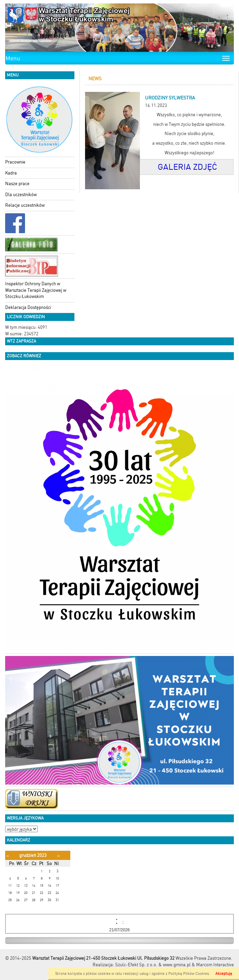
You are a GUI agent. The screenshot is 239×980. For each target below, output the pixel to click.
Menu (13, 58)
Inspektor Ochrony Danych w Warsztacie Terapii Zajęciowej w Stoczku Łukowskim (36, 290)
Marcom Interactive (215, 965)
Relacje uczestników (25, 205)
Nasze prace (17, 184)
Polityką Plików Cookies (189, 974)
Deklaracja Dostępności (28, 307)
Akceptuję (224, 974)
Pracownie (15, 162)
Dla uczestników (21, 195)
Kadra (11, 173)
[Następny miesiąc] (58, 856)
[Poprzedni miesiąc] (8, 856)
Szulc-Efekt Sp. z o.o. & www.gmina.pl (153, 965)
